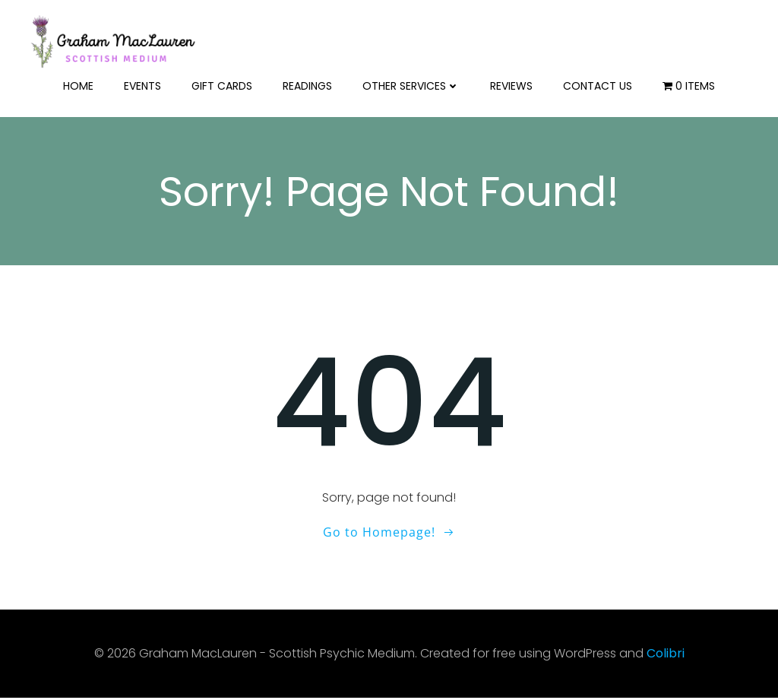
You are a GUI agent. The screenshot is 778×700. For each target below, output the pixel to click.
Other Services (411, 84)
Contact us (598, 84)
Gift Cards (222, 84)
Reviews (511, 84)
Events (142, 84)
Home (78, 84)
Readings (307, 84)
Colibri (666, 655)
